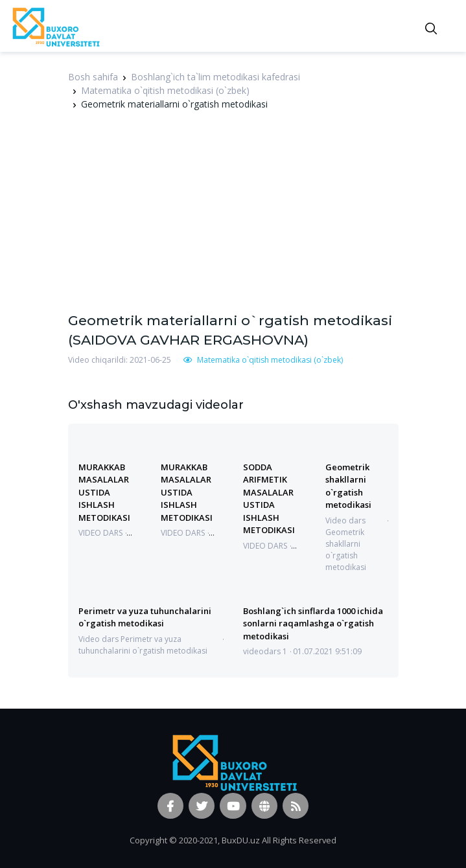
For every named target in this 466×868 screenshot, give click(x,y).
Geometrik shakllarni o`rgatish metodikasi (348, 486)
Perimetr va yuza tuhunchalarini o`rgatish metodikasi (145, 617)
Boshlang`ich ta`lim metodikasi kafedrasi (216, 77)
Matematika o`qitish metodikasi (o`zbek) (165, 90)
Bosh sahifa (93, 77)
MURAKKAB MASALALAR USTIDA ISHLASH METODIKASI (104, 492)
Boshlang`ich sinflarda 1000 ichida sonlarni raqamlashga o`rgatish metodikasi (313, 623)
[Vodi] (55, 26)
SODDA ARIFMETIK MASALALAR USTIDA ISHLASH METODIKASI (269, 498)
